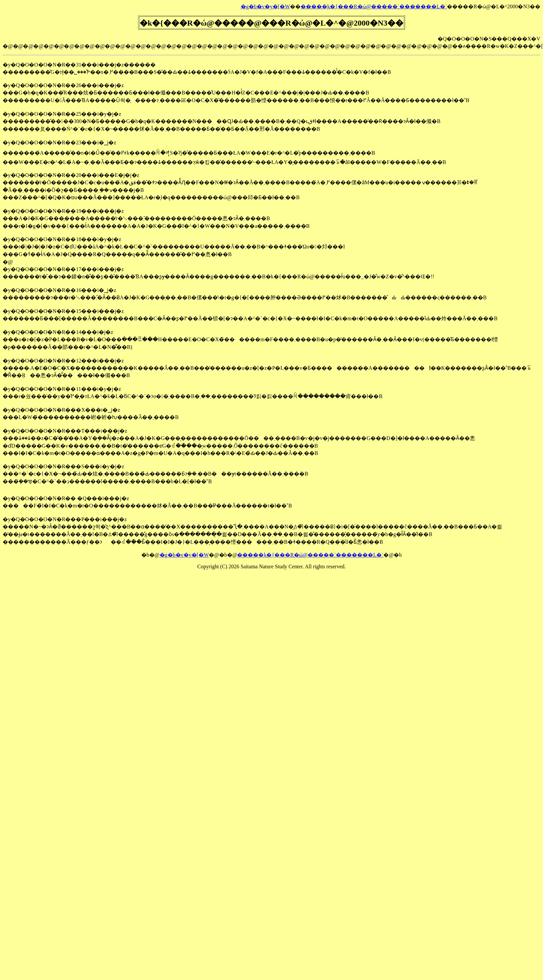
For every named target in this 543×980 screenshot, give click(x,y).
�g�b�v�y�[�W (265, 6)
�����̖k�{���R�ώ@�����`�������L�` (374, 6)
